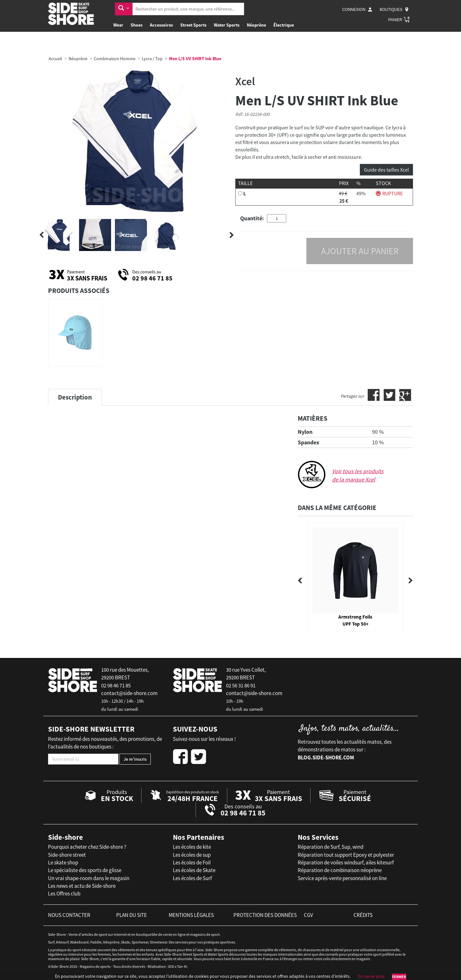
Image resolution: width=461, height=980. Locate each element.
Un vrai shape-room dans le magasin (89, 878)
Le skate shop (63, 863)
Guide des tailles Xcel (386, 170)
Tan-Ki (182, 966)
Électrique (284, 25)
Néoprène (256, 25)
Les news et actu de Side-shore (82, 886)
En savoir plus (371, 976)
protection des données (265, 915)
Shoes (137, 25)
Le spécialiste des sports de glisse (85, 870)
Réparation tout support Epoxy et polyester (346, 855)
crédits (363, 915)
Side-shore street (67, 855)
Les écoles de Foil (192, 863)
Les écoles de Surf (192, 878)
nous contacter (69, 915)
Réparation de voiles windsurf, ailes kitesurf (346, 863)
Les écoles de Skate (194, 870)
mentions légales (191, 915)
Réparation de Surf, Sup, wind (331, 847)
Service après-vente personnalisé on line (342, 878)
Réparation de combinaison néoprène (340, 870)
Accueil (55, 59)
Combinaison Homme (115, 59)
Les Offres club (64, 894)
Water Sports (227, 25)
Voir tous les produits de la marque (358, 475)
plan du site (132, 915)
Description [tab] (75, 397)
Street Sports (193, 25)
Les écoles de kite (192, 847)
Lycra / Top (152, 59)
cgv (308, 915)
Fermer (399, 977)
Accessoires (161, 25)
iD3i (171, 966)
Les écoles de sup (192, 855)
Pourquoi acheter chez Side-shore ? (87, 847)
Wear (118, 25)
